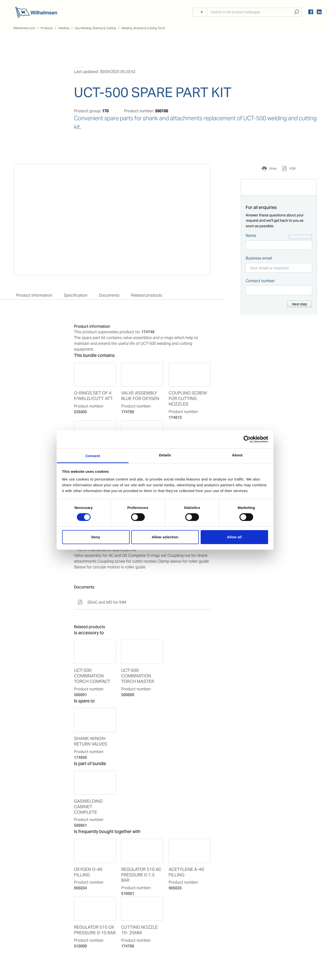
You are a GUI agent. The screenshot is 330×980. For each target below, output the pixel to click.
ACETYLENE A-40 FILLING (186, 872)
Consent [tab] (93, 456)
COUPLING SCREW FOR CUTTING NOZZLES (188, 399)
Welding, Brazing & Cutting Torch (143, 28)
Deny (96, 537)
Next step (300, 304)
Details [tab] (165, 455)
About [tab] (237, 455)
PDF (292, 169)
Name (251, 236)
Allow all (234, 537)
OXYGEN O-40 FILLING (88, 872)
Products (47, 28)
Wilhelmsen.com (24, 28)
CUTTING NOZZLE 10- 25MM (139, 930)
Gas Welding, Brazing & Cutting (95, 28)
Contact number (260, 281)
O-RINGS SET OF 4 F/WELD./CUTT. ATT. (94, 396)
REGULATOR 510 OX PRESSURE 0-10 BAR (95, 930)
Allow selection (165, 537)
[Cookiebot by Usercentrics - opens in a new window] (247, 439)
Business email (259, 258)
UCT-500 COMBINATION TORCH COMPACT (92, 676)
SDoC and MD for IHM (102, 602)
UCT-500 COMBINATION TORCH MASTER (138, 676)
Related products (147, 295)
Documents (109, 295)
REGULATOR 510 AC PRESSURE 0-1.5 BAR (141, 875)
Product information (34, 295)
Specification (76, 295)
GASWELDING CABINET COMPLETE (88, 807)
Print (273, 169)
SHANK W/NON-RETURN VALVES (91, 741)
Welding (64, 28)
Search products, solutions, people (296, 12)
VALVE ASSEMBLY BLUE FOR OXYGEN (140, 396)
